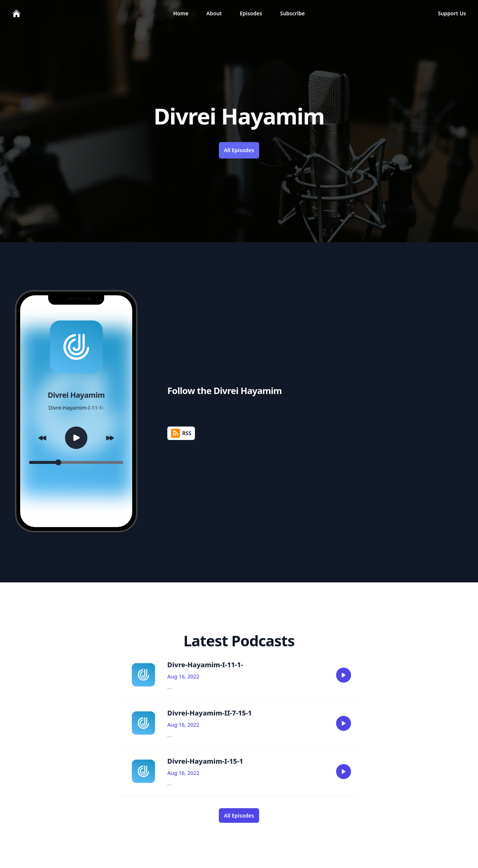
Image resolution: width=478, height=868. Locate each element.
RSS (181, 433)
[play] (344, 675)
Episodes (251, 13)
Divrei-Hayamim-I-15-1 (205, 761)
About (214, 13)
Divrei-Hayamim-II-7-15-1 (209, 713)
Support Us (452, 13)
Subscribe (292, 13)
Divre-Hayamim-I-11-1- (205, 665)
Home (181, 13)
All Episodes (239, 150)
